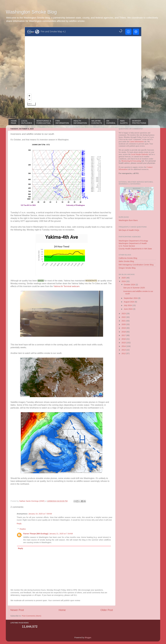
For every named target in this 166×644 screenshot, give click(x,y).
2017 (124, 335)
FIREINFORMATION (62, 122)
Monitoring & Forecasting (131, 161)
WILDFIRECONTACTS (97, 122)
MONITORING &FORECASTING (44, 122)
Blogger (88, 638)
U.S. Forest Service (127, 246)
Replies (23, 529)
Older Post (107, 610)
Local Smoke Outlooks (140, 154)
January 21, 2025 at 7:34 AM (61, 534)
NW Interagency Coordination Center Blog (136, 265)
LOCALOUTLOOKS (27, 122)
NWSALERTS (124, 122)
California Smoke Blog (128, 258)
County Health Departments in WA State (135, 249)
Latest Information (137, 142)
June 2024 (128, 309)
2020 (124, 324)
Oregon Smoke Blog (127, 268)
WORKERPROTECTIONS (139, 122)
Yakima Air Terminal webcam (66, 286)
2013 (124, 350)
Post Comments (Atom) (32, 616)
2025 (124, 278)
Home (62, 610)
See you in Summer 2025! (134, 288)
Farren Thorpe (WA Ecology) (36, 534)
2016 (124, 339)
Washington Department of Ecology (133, 241)
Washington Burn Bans (128, 220)
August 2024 (129, 302)
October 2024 (130, 285)
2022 (124, 317)
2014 (124, 346)
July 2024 (128, 305)
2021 (124, 321)
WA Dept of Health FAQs (129, 230)
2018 (124, 332)
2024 (124, 281)
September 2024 (131, 298)
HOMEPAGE (14, 122)
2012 (124, 353)
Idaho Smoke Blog (126, 261)
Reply (19, 524)
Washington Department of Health (133, 243)
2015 (124, 343)
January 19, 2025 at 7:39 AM (40, 514)
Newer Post (17, 610)
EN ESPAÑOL (111, 122)
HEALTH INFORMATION (80, 122)
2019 (124, 328)
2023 (124, 314)
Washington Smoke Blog (31, 12)
